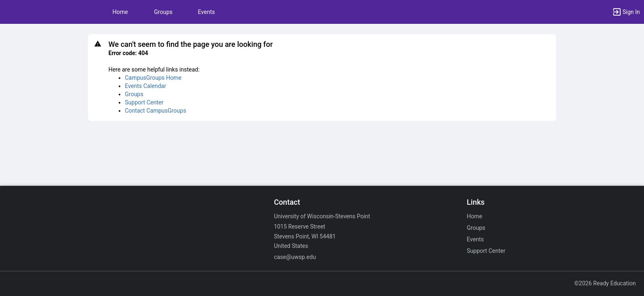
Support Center (144, 102)
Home (475, 216)
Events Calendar (145, 86)
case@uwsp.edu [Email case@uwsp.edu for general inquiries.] (295, 257)
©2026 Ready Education (605, 283)
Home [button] (120, 12)
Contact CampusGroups (155, 111)
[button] (626, 12)
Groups (163, 12)
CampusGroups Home (153, 78)
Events (206, 12)
